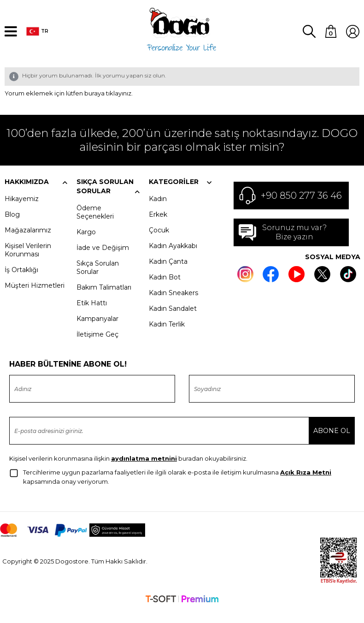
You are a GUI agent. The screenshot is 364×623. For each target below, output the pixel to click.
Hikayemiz (22, 211)
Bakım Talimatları (104, 299)
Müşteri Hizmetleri (35, 297)
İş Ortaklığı (21, 282)
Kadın (158, 211)
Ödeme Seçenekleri (95, 224)
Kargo (86, 244)
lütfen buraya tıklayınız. (99, 105)
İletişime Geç (97, 346)
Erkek (158, 226)
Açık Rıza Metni (306, 484)
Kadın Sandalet (173, 320)
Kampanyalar (97, 331)
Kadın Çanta (168, 273)
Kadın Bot (165, 289)
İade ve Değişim (103, 260)
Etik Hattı (92, 315)
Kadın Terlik (167, 336)
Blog (12, 226)
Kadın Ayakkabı (173, 258)
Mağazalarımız (28, 242)
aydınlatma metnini (144, 470)
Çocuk (159, 242)
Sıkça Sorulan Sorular (98, 279)
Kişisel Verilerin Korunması (28, 262)
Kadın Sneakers (173, 305)
